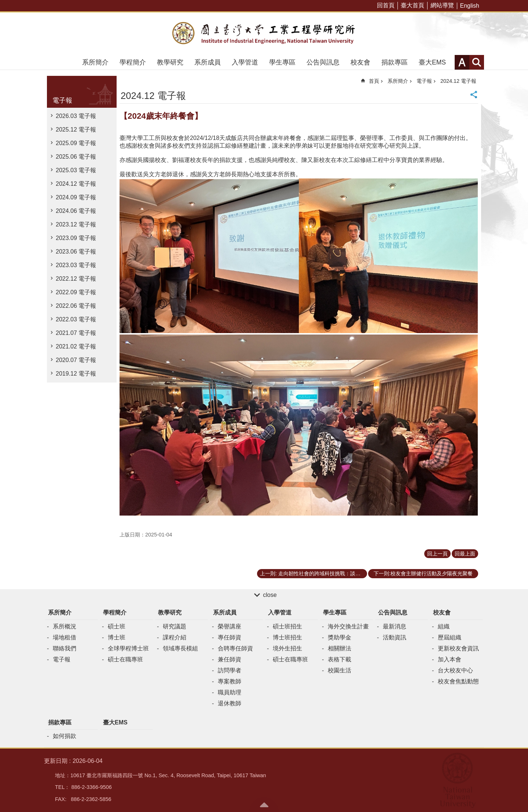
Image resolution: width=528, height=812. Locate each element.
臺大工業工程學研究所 (264, 34)
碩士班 (117, 626)
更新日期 (56, 761)
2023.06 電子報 (76, 252)
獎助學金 (340, 637)
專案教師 (230, 681)
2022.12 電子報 (76, 279)
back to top (264, 805)
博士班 (117, 637)
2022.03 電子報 (76, 319)
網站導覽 (442, 5)
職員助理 (230, 692)
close (270, 595)
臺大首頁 (412, 5)
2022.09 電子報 (76, 292)
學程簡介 (133, 62)
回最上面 (465, 554)
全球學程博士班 (128, 648)
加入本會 (450, 659)
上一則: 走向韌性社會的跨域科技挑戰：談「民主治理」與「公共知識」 (313, 573)
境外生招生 (287, 648)
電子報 (62, 100)
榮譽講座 (230, 626)
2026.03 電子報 (76, 116)
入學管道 (245, 62)
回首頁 (386, 5)
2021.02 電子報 (76, 346)
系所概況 (65, 626)
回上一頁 (437, 554)
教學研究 (170, 62)
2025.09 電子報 (76, 143)
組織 (444, 626)
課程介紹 (175, 637)
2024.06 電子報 (76, 211)
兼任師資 (230, 659)
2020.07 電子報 (76, 360)
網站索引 (477, 62)
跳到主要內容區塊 (4, 4)
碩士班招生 (287, 626)
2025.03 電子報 (76, 170)
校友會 (360, 62)
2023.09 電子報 (76, 238)
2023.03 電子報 (76, 265)
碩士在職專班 (125, 659)
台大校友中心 (455, 670)
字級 (462, 62)
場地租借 (65, 637)
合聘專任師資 (235, 648)
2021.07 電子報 (76, 333)
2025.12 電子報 (76, 130)
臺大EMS (432, 62)
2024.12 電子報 (76, 184)
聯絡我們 (65, 648)
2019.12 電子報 (76, 374)
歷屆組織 (450, 637)
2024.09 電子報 (76, 197)
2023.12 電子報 (76, 224)
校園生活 (340, 670)
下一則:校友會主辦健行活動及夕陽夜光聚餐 (423, 573)
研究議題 (175, 626)
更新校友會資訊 (458, 648)
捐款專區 (395, 62)
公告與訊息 (323, 62)
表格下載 (340, 659)
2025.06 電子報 (76, 157)
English (470, 6)
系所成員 (208, 62)
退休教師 (230, 703)
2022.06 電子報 (76, 306)
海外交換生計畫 (348, 626)
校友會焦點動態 (458, 681)
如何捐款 (65, 736)
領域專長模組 (180, 648)
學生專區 (282, 62)
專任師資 (230, 637)
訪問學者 (230, 670)
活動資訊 (395, 637)
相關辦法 (340, 648)
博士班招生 (287, 637)
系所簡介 (95, 62)
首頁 (374, 81)
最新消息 (395, 626)
